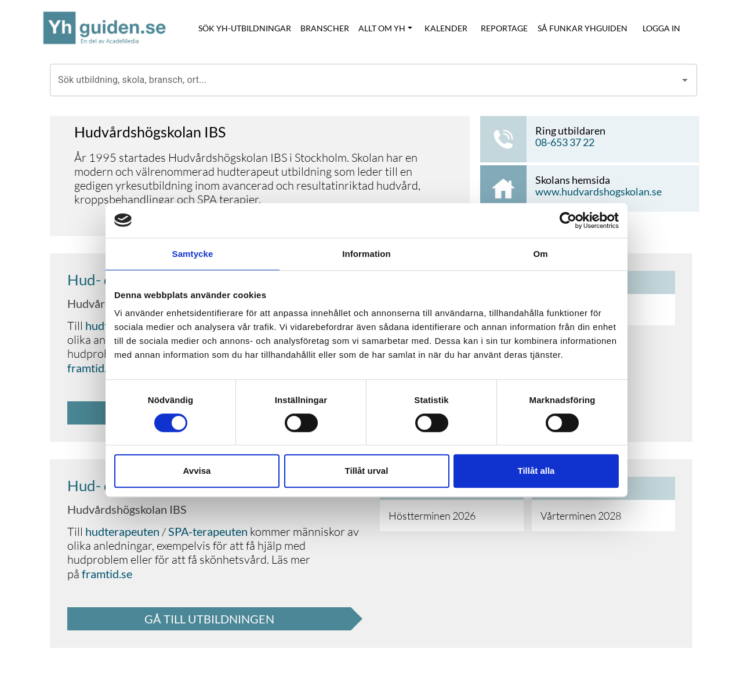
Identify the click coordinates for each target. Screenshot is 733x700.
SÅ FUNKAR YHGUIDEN (583, 28)
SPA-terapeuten (208, 531)
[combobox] (365, 80)
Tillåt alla (536, 471)
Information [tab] (366, 254)
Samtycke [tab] (193, 254)
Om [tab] (540, 254)
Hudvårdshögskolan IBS (127, 509)
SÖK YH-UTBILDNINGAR (245, 28)
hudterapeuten (122, 531)
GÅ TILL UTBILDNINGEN (209, 619)
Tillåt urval (367, 471)
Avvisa (197, 471)
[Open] (685, 80)
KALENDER (446, 28)
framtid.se (92, 368)
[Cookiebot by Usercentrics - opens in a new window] (568, 220)
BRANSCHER (325, 28)
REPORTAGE (504, 28)
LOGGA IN (661, 28)
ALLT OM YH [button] (382, 28)
